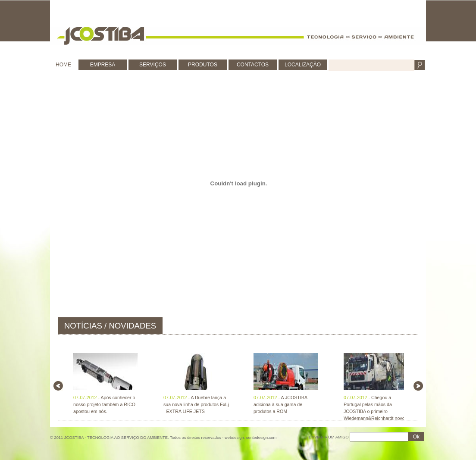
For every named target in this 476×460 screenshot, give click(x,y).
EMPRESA (103, 65)
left (58, 386)
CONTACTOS (253, 65)
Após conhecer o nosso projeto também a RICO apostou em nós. (104, 404)
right (418, 386)
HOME (63, 65)
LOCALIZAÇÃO (303, 65)
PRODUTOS (203, 65)
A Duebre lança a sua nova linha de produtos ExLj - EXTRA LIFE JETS (196, 404)
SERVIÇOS (153, 65)
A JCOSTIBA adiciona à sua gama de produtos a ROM (280, 404)
